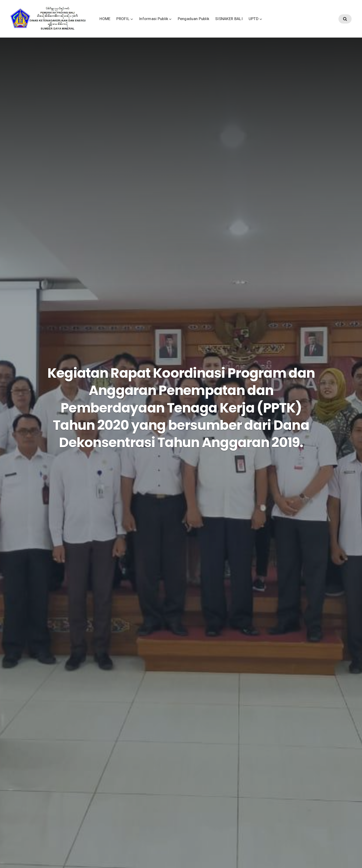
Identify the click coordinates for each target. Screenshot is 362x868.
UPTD (280, 23)
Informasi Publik (180, 23)
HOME (132, 23)
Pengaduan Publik (220, 23)
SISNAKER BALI (256, 23)
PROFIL (150, 23)
